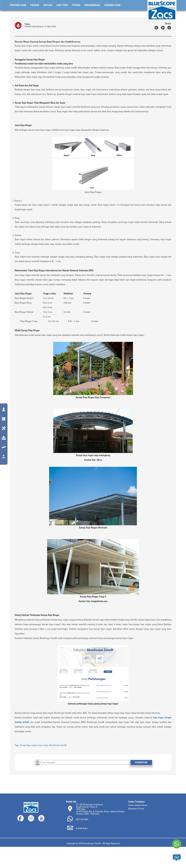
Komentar (141, 762)
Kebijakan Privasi (136, 809)
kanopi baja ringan (29, 745)
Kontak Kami (82, 828)
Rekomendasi (92, 5)
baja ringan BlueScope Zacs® (52, 745)
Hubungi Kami (112, 5)
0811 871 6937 (82, 819)
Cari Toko (62, 5)
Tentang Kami (18, 5)
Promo (76, 5)
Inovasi (48, 5)
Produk (35, 5)
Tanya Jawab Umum (138, 805)
